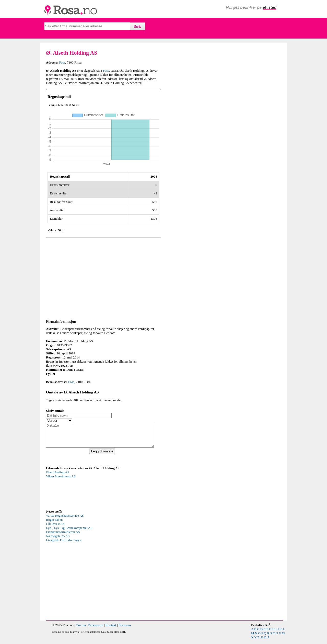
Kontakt (111, 630)
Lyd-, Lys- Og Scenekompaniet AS (69, 532)
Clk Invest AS (55, 528)
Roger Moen (54, 524)
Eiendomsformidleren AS (63, 536)
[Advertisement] (103, 278)
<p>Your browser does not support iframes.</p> (84, 494)
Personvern (96, 630)
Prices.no (125, 630)
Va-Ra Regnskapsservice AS (65, 520)
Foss (62, 62)
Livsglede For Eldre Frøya (64, 545)
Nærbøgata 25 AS (58, 541)
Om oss (81, 630)
